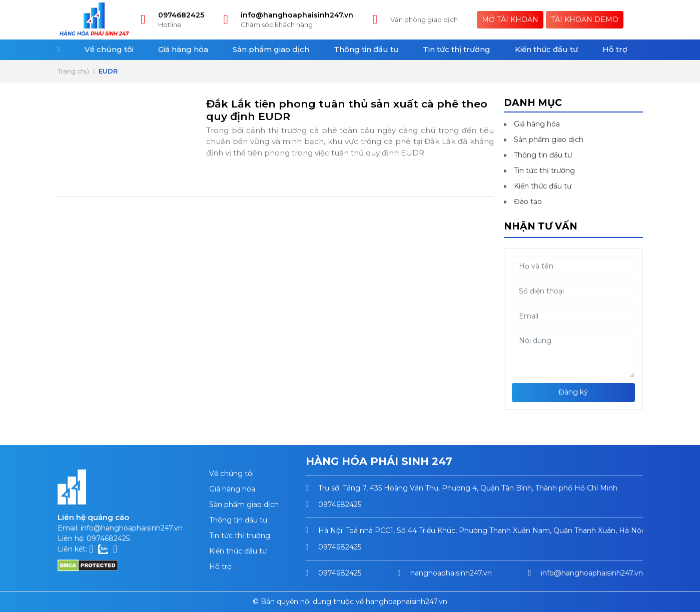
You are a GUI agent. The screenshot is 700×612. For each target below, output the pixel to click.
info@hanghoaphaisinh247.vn (297, 15)
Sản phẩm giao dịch (271, 49)
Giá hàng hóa (183, 49)
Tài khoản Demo (585, 19)
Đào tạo (528, 201)
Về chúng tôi (109, 49)
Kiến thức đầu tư (546, 49)
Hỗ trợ (615, 49)
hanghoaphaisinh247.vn (451, 573)
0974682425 (181, 15)
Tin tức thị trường (457, 49)
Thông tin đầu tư (366, 49)
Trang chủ (74, 71)
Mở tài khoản (510, 19)
